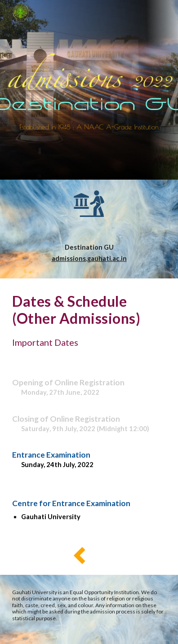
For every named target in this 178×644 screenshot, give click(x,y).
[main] (89, 253)
